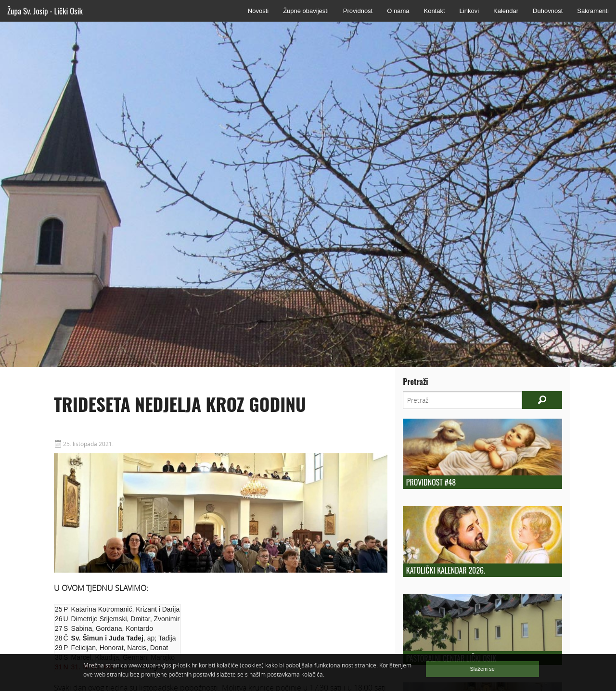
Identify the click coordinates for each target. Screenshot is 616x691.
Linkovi (469, 11)
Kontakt (434, 11)
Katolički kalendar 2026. (446, 570)
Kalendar (506, 11)
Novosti (258, 11)
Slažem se (482, 669)
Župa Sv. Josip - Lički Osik (45, 11)
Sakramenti (593, 11)
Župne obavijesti (306, 11)
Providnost (358, 11)
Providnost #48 (431, 482)
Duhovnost (548, 11)
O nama (398, 11)
